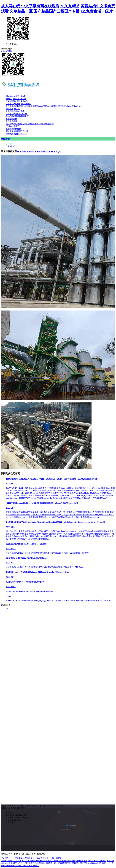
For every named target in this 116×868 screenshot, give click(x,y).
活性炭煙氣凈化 (28, 106)
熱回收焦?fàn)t (37, 124)
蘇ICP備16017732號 (17, 808)
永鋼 (15, 119)
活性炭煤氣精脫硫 (13, 106)
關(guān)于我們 (12, 99)
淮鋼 (8, 129)
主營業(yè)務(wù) (13, 104)
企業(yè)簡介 (11, 101)
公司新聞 (10, 111)
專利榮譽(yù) (22, 101)
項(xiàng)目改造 (12, 126)
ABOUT (23, 99)
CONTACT (23, 134)
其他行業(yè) (49, 124)
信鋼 (19, 129)
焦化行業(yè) (25, 124)
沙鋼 (11, 119)
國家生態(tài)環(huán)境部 (17, 815)
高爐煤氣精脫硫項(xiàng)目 (17, 131)
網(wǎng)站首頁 (12, 96)
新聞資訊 (10, 109)
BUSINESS (26, 104)
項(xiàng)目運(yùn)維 (73, 106)
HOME (23, 96)
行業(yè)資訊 (19, 111)
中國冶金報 (11, 823)
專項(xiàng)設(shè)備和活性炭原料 (49, 106)
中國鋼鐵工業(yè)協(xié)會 (17, 818)
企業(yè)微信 (6, 51)
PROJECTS (22, 114)
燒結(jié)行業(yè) (13, 124)
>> (9, 609)
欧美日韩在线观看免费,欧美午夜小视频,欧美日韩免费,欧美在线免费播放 (59, 863)
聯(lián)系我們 (12, 134)
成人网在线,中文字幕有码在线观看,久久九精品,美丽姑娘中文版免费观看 (31, 858)
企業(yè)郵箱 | (7, 49)
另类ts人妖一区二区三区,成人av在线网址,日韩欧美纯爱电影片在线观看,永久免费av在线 (38, 861)
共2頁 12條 (6, 605)
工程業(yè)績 (11, 114)
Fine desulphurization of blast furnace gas (39, 151)
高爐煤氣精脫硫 (22, 116)
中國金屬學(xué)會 (14, 820)
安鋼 (8, 119)
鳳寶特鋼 (13, 129)
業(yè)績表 (10, 116)
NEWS (17, 109)
